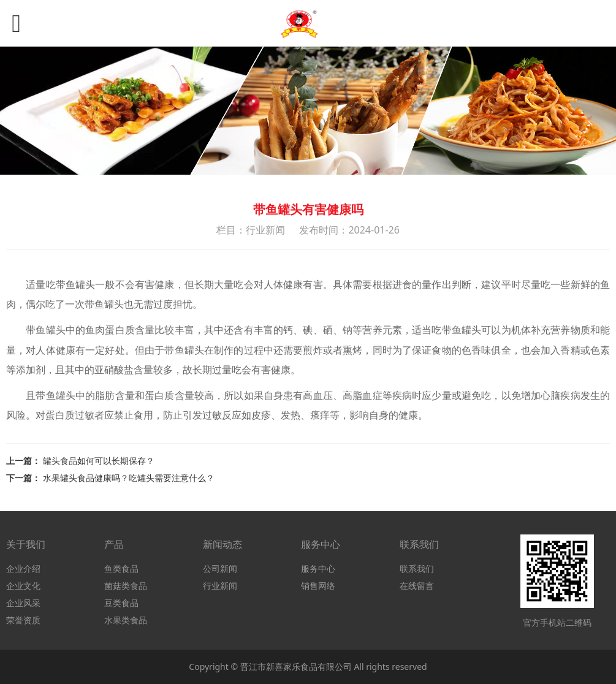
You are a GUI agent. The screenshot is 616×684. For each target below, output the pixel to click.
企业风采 (23, 603)
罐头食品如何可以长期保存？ (99, 461)
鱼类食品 (121, 568)
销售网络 (318, 586)
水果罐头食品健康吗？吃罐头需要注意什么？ (129, 478)
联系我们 (417, 568)
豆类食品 (121, 603)
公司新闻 (220, 568)
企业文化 (23, 586)
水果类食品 (126, 620)
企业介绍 (23, 568)
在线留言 (417, 586)
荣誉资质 (23, 620)
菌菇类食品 (126, 586)
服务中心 (318, 568)
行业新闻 (220, 586)
